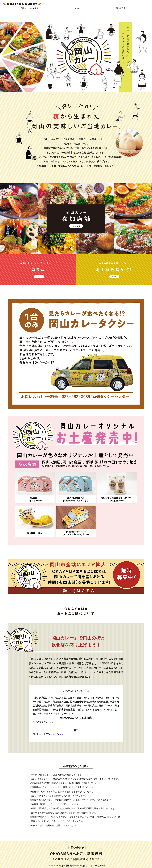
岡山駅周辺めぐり (124, 8)
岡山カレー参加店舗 (29, 8)
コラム (77, 8)
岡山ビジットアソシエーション (48, 724)
